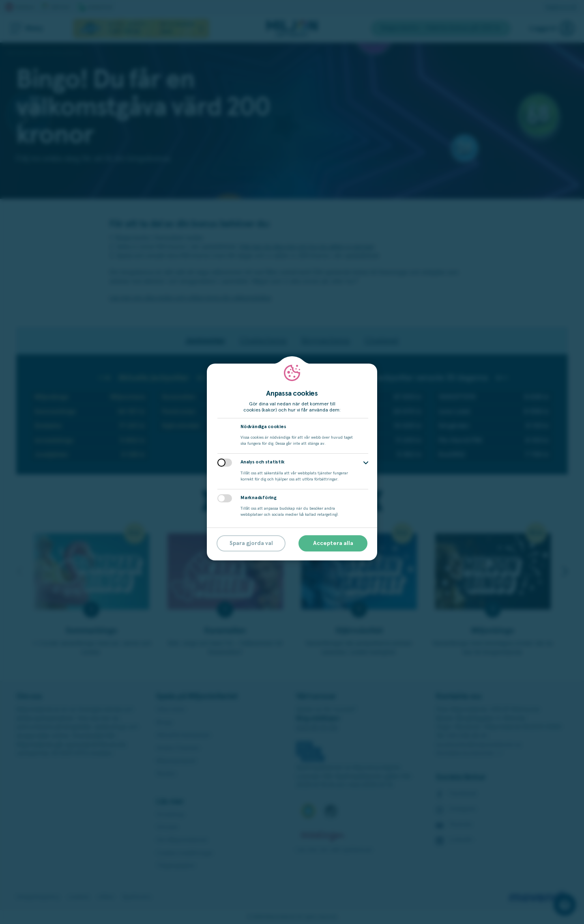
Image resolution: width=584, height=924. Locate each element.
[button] (366, 463)
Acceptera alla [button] (333, 543)
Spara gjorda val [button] (251, 543)
